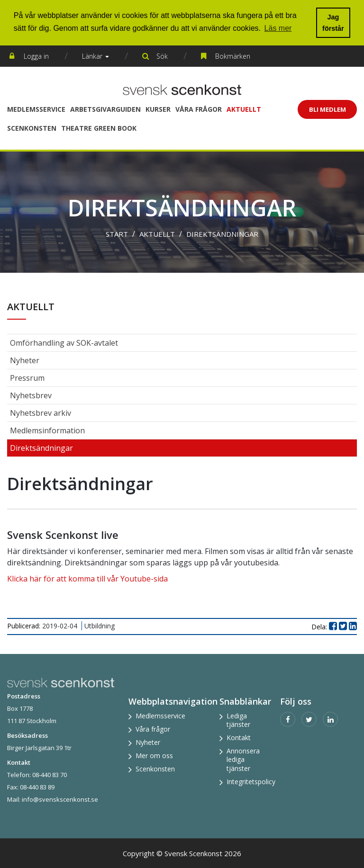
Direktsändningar (222, 234)
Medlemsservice (36, 109)
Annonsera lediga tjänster (243, 759)
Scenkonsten (32, 128)
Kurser (158, 109)
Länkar (96, 56)
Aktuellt (244, 109)
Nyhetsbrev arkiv (41, 413)
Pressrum (27, 378)
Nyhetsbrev (31, 395)
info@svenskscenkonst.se (60, 799)
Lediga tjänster (238, 720)
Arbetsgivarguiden (105, 109)
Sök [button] (162, 56)
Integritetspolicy (251, 782)
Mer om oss (154, 756)
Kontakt (239, 738)
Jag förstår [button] (333, 23)
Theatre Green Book (99, 128)
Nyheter (25, 360)
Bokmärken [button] (233, 56)
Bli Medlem (328, 109)
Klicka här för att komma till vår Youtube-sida (87, 579)
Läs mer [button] (278, 28)
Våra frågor (199, 109)
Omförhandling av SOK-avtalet (64, 343)
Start (117, 234)
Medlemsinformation (47, 430)
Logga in (36, 56)
